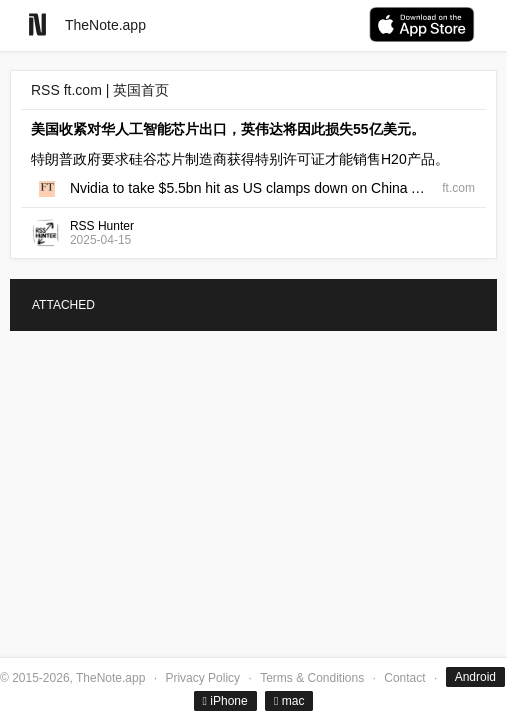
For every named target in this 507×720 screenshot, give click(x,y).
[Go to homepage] (37, 24)
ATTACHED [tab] (63, 305)
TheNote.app (105, 25)
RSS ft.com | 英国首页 (100, 90)
